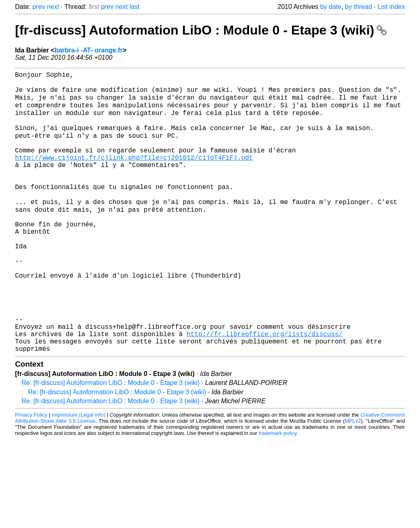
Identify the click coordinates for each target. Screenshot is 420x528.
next (53, 7)
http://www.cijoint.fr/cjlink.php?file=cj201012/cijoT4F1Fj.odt (134, 174)
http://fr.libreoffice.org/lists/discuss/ (264, 389)
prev (39, 7)
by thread (358, 7)
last (135, 7)
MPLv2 (353, 479)
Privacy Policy (31, 473)
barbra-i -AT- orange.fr (89, 50)
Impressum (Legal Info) (78, 473)
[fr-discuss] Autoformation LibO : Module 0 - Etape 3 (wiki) (201, 30)
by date (331, 7)
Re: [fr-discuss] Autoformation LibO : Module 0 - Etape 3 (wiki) (110, 441)
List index (391, 7)
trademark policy (278, 492)
